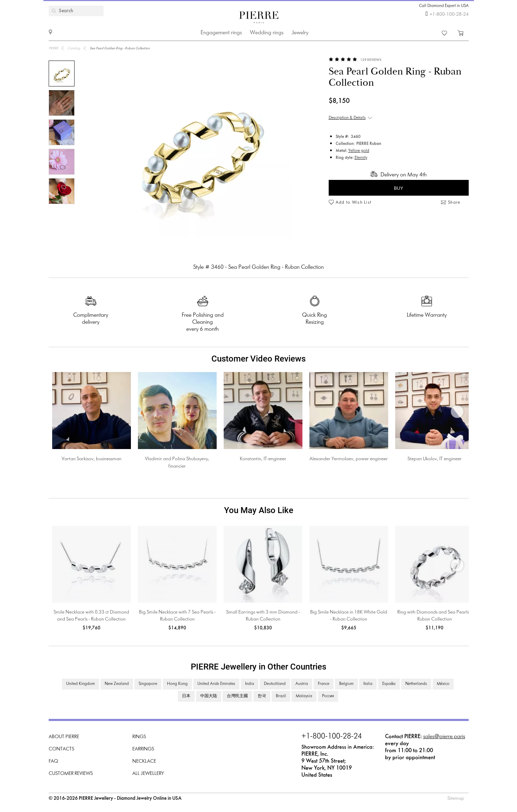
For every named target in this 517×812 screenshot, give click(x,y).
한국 (262, 696)
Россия (328, 696)
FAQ (53, 761)
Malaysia (304, 696)
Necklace (144, 761)
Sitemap (456, 799)
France (324, 684)
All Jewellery (148, 774)
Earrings (143, 749)
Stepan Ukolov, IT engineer (435, 459)
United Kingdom (81, 684)
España (389, 684)
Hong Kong (177, 684)
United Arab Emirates (216, 684)
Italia (368, 684)
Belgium (346, 684)
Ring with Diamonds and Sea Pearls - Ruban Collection (434, 616)
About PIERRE (64, 737)
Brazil (281, 696)
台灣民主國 (237, 696)
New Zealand (117, 684)
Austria (302, 684)
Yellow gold (359, 151)
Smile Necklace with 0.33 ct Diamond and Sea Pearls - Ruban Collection (91, 616)
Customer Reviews (71, 774)
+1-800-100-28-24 (449, 15)
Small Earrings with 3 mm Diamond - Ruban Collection (263, 616)
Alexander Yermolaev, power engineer (349, 459)
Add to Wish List (354, 203)
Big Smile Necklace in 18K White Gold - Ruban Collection (349, 616)
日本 (186, 696)
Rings (139, 737)
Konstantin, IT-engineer (263, 459)
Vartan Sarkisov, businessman (92, 459)
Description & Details (347, 118)
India (250, 684)
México (443, 684)
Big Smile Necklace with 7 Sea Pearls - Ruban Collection (177, 616)
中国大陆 (209, 696)
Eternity (361, 158)
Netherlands (416, 684)
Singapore (148, 684)
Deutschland (275, 684)
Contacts (61, 749)
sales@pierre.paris (444, 737)
